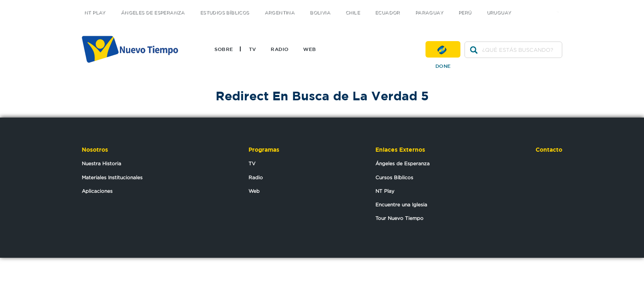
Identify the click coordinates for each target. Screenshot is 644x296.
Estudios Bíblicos (225, 13)
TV (253, 49)
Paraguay (429, 13)
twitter (528, 5)
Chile (353, 13)
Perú (465, 13)
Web (309, 49)
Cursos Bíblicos (394, 177)
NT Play (95, 13)
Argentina (280, 13)
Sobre (224, 49)
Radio (279, 49)
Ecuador (388, 13)
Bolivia (320, 13)
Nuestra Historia (101, 163)
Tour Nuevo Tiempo (399, 218)
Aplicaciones (97, 191)
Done (443, 49)
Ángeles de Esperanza (153, 13)
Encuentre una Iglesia (401, 205)
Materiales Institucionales (112, 177)
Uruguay (499, 13)
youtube (560, 5)
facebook (544, 5)
